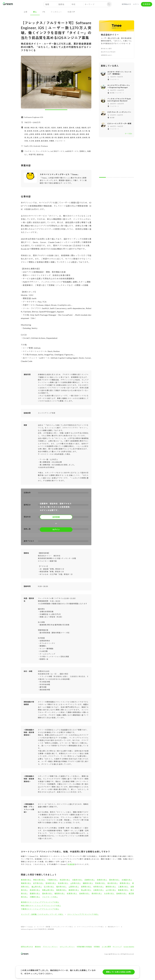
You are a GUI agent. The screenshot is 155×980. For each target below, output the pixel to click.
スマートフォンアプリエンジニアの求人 (83, 914)
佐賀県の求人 (72, 893)
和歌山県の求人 (48, 890)
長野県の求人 (86, 887)
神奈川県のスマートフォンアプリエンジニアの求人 (41, 906)
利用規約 (97, 947)
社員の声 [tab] (71, 12)
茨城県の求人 (100, 883)
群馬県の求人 (125, 883)
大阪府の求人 (77, 880)
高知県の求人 (47, 893)
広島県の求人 (99, 890)
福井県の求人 (61, 887)
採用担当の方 (126, 4)
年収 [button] (74, 4)
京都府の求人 (102, 880)
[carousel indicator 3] (80, 110)
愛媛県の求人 (35, 893)
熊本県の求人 (97, 893)
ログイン (136, 4)
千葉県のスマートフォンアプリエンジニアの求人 (40, 909)
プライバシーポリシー (50, 947)
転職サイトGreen (27, 927)
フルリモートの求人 (50, 897)
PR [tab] (44, 12)
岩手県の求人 (38, 883)
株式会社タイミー (114, 927)
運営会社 (38, 947)
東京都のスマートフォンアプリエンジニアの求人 (40, 902)
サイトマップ (117, 947)
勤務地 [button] (61, 4)
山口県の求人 (111, 890)
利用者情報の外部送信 (84, 947)
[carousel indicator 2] (56, 110)
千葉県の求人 (53, 880)
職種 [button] (47, 4)
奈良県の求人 (35, 890)
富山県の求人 (37, 887)
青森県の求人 (26, 883)
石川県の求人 (49, 887)
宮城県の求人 (51, 883)
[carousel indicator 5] (131, 177)
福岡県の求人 (60, 893)
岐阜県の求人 (99, 887)
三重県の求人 (123, 887)
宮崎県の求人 (122, 893)
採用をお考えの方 (27, 947)
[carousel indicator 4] (124, 177)
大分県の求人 (109, 893)
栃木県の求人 (113, 883)
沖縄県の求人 (35, 897)
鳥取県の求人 (61, 890)
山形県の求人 (76, 883)
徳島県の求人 (123, 890)
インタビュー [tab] (56, 12)
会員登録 (147, 4)
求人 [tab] (35, 12)
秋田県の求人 (63, 883)
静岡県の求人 (111, 887)
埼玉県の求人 (65, 880)
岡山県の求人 (86, 890)
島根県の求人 (74, 890)
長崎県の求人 (84, 893)
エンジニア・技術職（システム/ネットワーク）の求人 (42, 914)
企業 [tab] (26, 12)
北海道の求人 (127, 880)
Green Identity (129, 947)
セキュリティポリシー (67, 947)
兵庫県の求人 (90, 880)
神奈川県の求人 (39, 880)
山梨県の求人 (74, 887)
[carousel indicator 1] (33, 110)
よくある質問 (106, 947)
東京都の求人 (26, 880)
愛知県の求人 (114, 880)
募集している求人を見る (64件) (119, 972)
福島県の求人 (88, 883)
